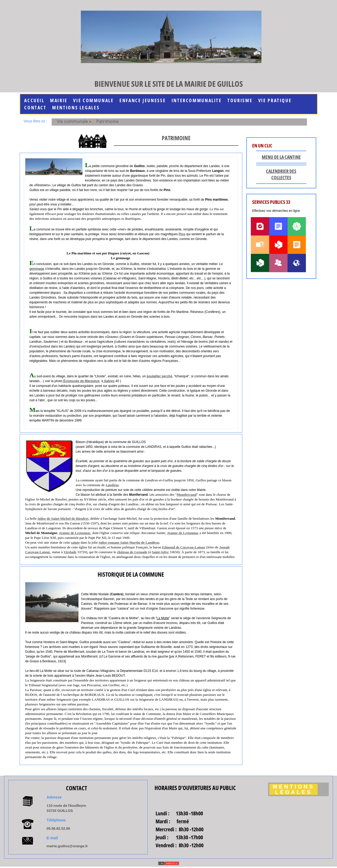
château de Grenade (132, 552)
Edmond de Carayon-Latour (184, 547)
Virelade (70, 552)
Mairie (59, 100)
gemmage (37, 269)
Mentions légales (294, 789)
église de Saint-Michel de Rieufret (63, 518)
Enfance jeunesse (143, 100)
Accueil (34, 100)
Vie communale (93, 100)
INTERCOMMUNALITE (197, 100)
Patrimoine (107, 121)
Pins (182, 234)
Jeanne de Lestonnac (75, 533)
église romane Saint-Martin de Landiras (129, 542)
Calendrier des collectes (281, 174)
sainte (75, 542)
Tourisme (240, 100)
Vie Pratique (275, 100)
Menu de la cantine (281, 157)
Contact (35, 108)
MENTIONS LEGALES (76, 108)
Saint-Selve (160, 552)
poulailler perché (159, 376)
